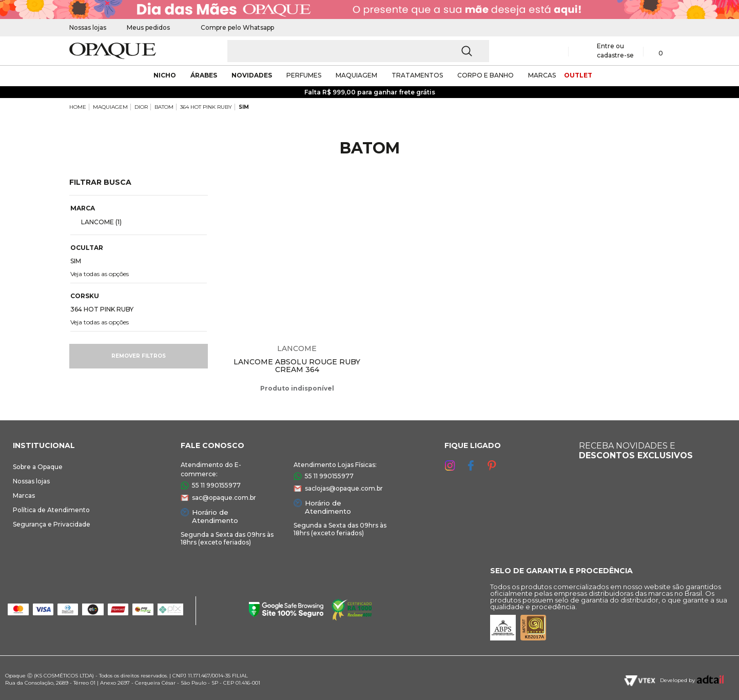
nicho (165, 75)
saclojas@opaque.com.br (344, 488)
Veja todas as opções (100, 274)
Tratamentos (417, 75)
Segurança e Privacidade (52, 524)
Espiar (362, 193)
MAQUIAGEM (110, 107)
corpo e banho (485, 75)
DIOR (141, 107)
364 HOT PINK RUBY (206, 107)
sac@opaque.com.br (224, 498)
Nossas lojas (88, 27)
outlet (578, 75)
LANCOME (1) (97, 222)
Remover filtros (139, 356)
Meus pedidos (148, 27)
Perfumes (304, 75)
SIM (244, 107)
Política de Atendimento (51, 510)
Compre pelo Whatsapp (232, 27)
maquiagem (356, 75)
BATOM (164, 107)
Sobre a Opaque (38, 467)
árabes (204, 75)
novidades (252, 75)
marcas (542, 75)
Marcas (24, 495)
